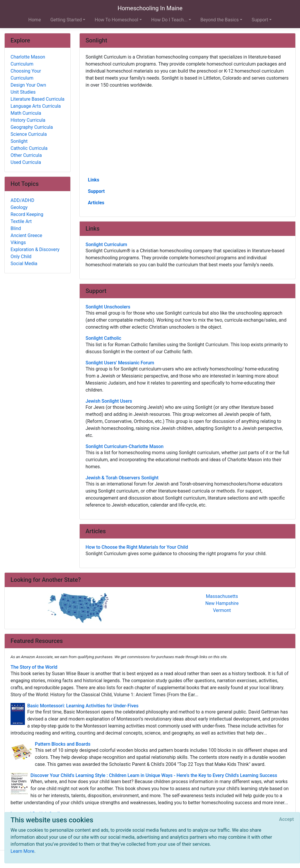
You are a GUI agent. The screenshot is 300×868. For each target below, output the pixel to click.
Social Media (24, 264)
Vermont (222, 610)
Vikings (18, 242)
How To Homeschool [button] (116, 20)
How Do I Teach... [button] (169, 20)
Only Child (21, 257)
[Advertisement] (187, 132)
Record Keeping (27, 214)
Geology (19, 207)
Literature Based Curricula (37, 99)
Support (96, 191)
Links (94, 180)
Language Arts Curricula (36, 106)
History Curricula (28, 120)
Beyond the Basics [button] (220, 20)
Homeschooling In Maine (150, 8)
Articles (96, 203)
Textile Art (21, 221)
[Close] (287, 819)
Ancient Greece (26, 235)
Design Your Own (28, 85)
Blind (16, 228)
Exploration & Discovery (35, 249)
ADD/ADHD (22, 200)
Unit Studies (23, 92)
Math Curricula (26, 113)
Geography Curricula (32, 127)
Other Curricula (26, 155)
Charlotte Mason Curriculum (28, 60)
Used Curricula (26, 162)
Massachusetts (222, 596)
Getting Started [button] (66, 20)
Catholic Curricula (29, 148)
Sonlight (19, 141)
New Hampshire (222, 603)
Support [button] (260, 20)
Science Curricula (29, 134)
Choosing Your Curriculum (26, 74)
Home (35, 20)
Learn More (22, 851)
